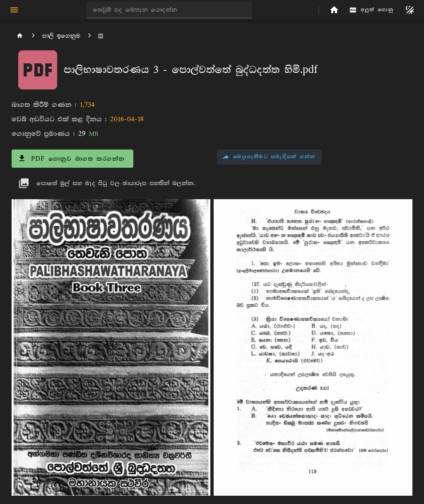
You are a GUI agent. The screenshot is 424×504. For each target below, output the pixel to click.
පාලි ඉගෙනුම (61, 36)
